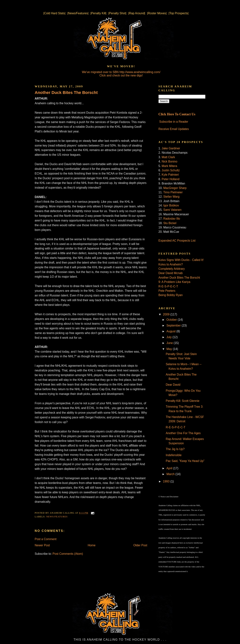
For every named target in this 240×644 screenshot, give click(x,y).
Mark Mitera (169, 166)
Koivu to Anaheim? (171, 264)
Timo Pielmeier (173, 192)
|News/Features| (78, 13)
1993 (167, 481)
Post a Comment (46, 539)
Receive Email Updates (174, 129)
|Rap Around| (137, 13)
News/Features (57, 517)
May (170, 349)
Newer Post (42, 545)
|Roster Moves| (157, 13)
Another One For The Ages (183, 433)
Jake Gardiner (171, 148)
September (174, 325)
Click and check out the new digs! (121, 75)
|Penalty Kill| (98, 13)
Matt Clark (168, 157)
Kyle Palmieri (170, 175)
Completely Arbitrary (172, 269)
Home (92, 545)
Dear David (173, 385)
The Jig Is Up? (175, 449)
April (170, 468)
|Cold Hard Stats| (54, 13)
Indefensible (174, 455)
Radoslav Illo (172, 219)
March (171, 474)
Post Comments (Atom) (68, 554)
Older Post (140, 545)
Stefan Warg (171, 197)
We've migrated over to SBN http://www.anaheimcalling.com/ (121, 72)
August (171, 331)
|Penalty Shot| (117, 13)
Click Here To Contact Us (177, 114)
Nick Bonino (169, 161)
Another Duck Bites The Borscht (66, 93)
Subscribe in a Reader (174, 122)
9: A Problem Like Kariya (174, 282)
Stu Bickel (170, 223)
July (169, 337)
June (170, 343)
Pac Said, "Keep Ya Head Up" (185, 461)
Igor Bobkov (171, 205)
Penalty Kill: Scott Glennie (183, 401)
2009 (167, 314)
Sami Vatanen (172, 210)
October (172, 320)
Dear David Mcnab (171, 273)
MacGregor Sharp (175, 188)
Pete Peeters (167, 291)
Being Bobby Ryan (171, 295)
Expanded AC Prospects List (177, 241)
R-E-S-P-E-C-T (168, 286)
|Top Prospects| (179, 13)
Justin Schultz (171, 170)
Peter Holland (170, 179)
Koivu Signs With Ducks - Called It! (181, 260)
